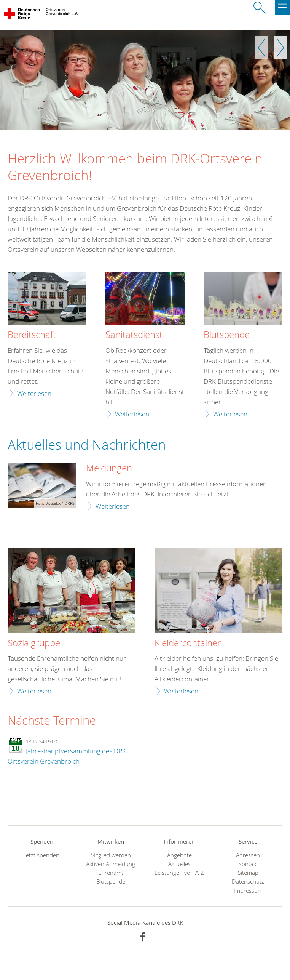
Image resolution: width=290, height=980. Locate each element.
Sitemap (248, 873)
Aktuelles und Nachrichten (87, 444)
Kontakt (248, 864)
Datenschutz (248, 882)
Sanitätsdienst (134, 335)
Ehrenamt (111, 873)
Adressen (248, 855)
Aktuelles (179, 864)
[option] (145, 80)
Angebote (179, 855)
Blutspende (227, 335)
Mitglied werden (111, 855)
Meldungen (109, 468)
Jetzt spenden (42, 855)
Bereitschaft (32, 335)
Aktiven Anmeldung (111, 864)
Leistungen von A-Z (179, 873)
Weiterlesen (34, 393)
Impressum (248, 891)
